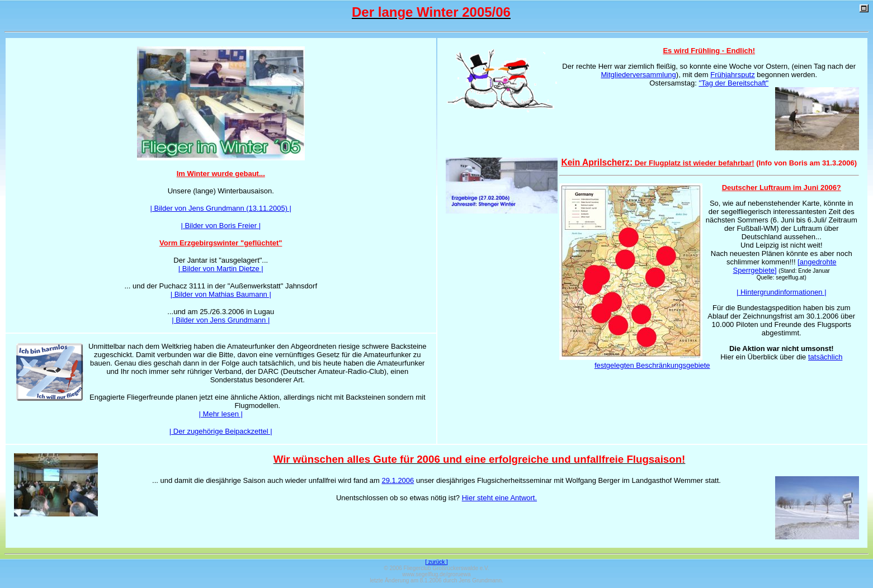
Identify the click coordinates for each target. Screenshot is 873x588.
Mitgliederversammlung (638, 75)
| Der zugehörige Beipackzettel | (221, 431)
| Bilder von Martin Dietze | (221, 269)
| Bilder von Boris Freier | (221, 226)
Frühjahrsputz (732, 75)
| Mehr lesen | (221, 414)
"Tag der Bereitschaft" (733, 83)
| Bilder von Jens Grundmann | (221, 320)
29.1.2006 (398, 480)
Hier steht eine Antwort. (499, 498)
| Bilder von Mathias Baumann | (221, 294)
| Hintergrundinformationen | (782, 292)
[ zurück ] (436, 562)
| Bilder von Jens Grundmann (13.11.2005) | (221, 208)
